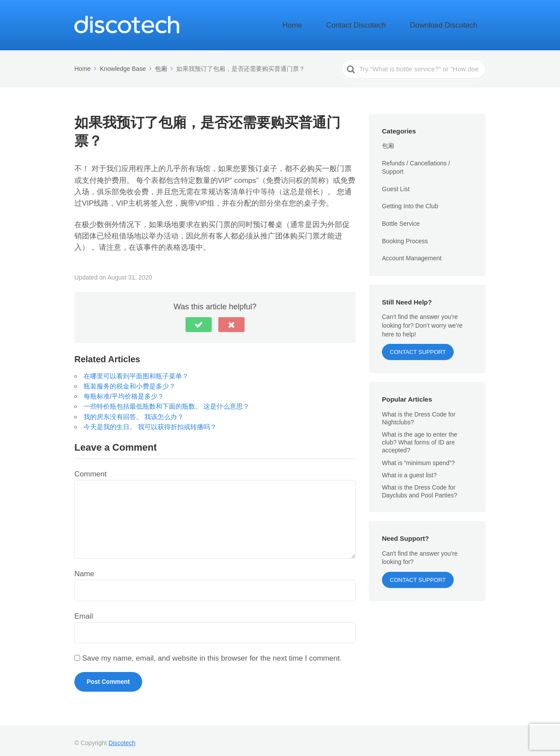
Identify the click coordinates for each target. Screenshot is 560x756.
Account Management (412, 253)
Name (84, 569)
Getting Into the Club (410, 201)
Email (84, 611)
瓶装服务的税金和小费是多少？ (129, 381)
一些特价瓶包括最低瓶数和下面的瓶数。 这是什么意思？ (166, 401)
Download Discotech (452, 23)
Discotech (122, 738)
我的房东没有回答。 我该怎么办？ (134, 411)
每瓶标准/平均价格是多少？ (124, 391)
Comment (91, 469)
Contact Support (418, 347)
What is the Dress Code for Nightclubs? (419, 413)
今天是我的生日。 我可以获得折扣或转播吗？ (150, 422)
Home (332, 23)
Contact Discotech (382, 23)
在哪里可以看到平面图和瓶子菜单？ (136, 371)
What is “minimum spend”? (418, 458)
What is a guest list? (409, 470)
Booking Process (405, 236)
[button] (199, 319)
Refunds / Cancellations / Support (416, 162)
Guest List (396, 184)
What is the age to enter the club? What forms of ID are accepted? (420, 437)
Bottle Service (401, 219)
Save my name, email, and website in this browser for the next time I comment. (212, 653)
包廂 (388, 141)
